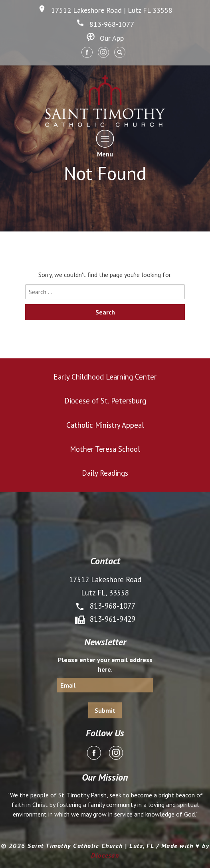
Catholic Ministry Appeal (105, 425)
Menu (105, 143)
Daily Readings (105, 473)
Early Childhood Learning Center (105, 377)
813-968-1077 (105, 24)
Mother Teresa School (105, 449)
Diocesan (105, 855)
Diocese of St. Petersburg (105, 401)
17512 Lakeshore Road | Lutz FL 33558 (105, 10)
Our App (105, 38)
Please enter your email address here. (105, 664)
